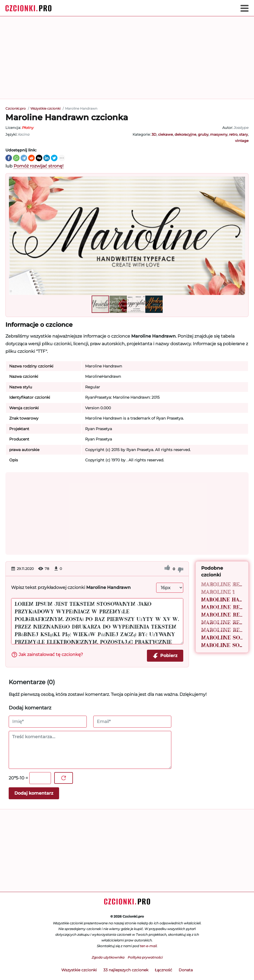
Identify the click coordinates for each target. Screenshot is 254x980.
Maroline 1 (218, 592)
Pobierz (165, 656)
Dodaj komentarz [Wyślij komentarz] (34, 793)
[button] (240, 236)
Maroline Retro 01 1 (222, 615)
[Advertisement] (127, 58)
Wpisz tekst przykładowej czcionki (71, 587)
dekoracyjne (185, 134)
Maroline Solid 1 (222, 645)
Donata (186, 970)
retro (233, 134)
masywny (219, 134)
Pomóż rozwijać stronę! (38, 166)
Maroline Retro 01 (222, 607)
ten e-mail (148, 946)
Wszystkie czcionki (79, 970)
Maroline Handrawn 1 (222, 600)
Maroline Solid (222, 638)
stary (243, 134)
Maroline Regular (222, 584)
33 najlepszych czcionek (126, 970)
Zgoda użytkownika (108, 957)
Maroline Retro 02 (222, 622)
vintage (242, 141)
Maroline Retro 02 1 (222, 630)
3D (154, 134)
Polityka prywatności (145, 957)
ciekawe (165, 134)
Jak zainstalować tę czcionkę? (47, 655)
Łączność (163, 970)
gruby (203, 134)
